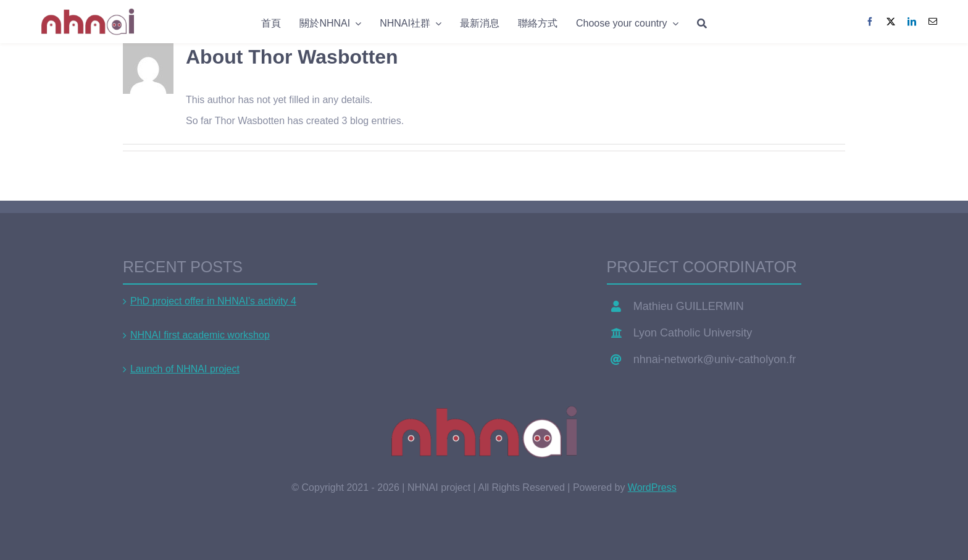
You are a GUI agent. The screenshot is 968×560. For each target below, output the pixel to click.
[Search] (702, 22)
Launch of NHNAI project (185, 369)
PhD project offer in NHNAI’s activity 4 (213, 301)
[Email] (933, 22)
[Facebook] (870, 22)
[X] (891, 22)
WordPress (652, 487)
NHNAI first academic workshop (200, 335)
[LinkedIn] (912, 22)
